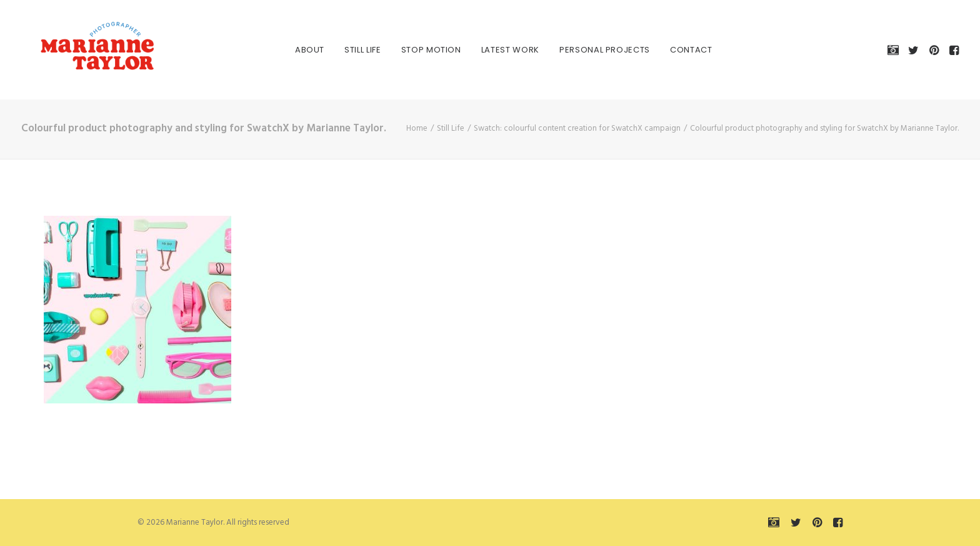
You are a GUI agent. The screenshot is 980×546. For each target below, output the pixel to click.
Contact (677, 50)
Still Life (349, 50)
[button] (895, 50)
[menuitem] (296, 50)
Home (417, 129)
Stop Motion (417, 50)
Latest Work (497, 50)
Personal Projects (591, 50)
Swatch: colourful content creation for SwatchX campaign (577, 129)
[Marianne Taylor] (80, 50)
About (296, 50)
